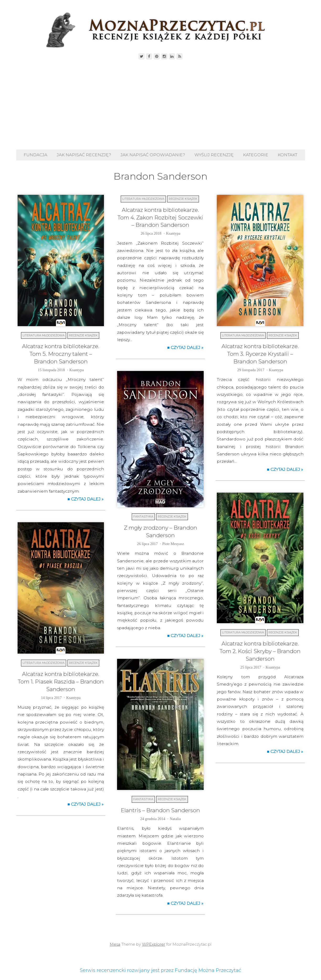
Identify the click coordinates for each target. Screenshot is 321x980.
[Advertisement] (161, 105)
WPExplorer (154, 944)
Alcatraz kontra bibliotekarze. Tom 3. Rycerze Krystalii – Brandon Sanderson (260, 354)
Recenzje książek (83, 335)
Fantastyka (143, 516)
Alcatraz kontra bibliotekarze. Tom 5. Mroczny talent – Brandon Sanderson (61, 354)
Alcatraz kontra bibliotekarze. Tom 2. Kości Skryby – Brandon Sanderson (260, 651)
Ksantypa (77, 370)
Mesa (115, 944)
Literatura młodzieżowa (44, 335)
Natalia (175, 819)
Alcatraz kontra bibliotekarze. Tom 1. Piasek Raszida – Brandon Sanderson (61, 682)
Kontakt (288, 155)
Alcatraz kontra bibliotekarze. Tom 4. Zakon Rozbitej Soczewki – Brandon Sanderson (160, 217)
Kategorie (256, 155)
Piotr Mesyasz (173, 544)
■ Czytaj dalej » (86, 499)
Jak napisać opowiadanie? (153, 155)
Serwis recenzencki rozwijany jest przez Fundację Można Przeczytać (160, 970)
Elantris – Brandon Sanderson (160, 810)
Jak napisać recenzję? (84, 155)
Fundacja (35, 155)
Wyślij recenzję (214, 155)
